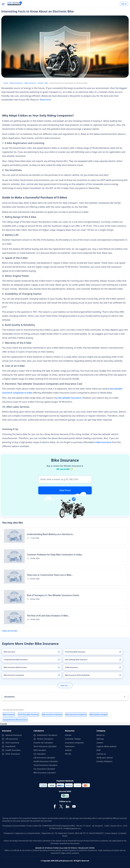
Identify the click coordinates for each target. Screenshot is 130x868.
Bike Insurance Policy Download (77, 675)
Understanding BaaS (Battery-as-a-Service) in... (51, 534)
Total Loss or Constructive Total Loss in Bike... (50, 575)
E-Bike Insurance (71, 667)
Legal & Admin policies (107, 746)
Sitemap (100, 739)
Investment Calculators (47, 735)
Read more (45, 100)
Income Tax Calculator (43, 743)
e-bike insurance (103, 442)
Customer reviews (73, 739)
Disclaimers (10, 697)
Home (6, 83)
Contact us (101, 754)
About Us (101, 735)
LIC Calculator (40, 754)
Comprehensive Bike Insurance (16, 660)
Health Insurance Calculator (46, 761)
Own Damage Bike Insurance (76, 660)
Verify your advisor (105, 758)
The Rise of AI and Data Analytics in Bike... (48, 616)
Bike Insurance (30, 83)
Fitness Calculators (45, 739)
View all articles (10, 631)
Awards (68, 750)
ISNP (99, 750)
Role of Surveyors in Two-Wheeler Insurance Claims (53, 595)
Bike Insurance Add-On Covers (15, 667)
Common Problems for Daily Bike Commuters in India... (55, 555)
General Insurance (14, 735)
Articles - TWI (43, 83)
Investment (10, 746)
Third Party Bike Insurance (75, 652)
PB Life (68, 754)
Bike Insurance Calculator (45, 773)
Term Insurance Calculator (45, 746)
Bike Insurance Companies (14, 675)
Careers (100, 743)
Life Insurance (12, 739)
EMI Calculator (40, 750)
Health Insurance (13, 750)
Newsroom (70, 746)
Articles (68, 735)
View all (64, 685)
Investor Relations (105, 761)
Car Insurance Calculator (44, 769)
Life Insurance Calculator (44, 758)
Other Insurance (13, 754)
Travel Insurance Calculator (45, 765)
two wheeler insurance (70, 398)
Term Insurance (12, 743)
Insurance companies (74, 743)
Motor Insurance (16, 83)
